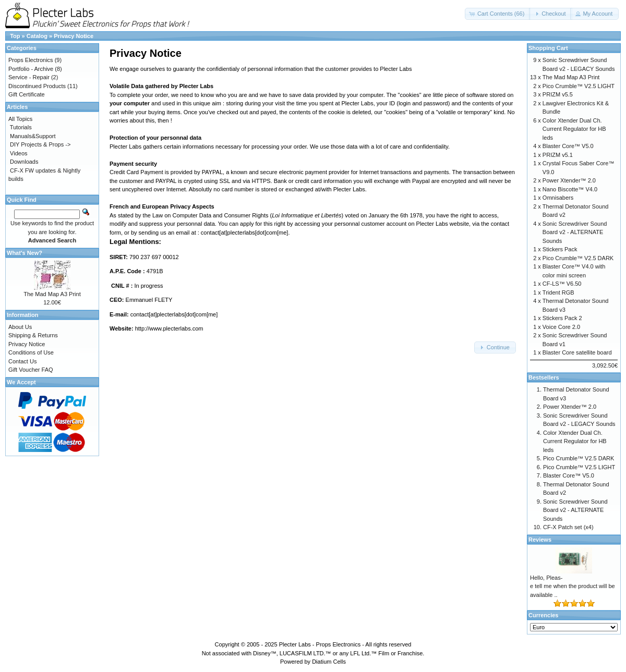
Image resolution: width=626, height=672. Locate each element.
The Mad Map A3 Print (52, 294)
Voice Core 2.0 (561, 327)
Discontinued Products (37, 86)
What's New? (25, 253)
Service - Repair (29, 77)
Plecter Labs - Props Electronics (320, 644)
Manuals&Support (33, 136)
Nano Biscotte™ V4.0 (570, 189)
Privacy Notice (74, 36)
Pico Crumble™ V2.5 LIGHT (579, 86)
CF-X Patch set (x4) (568, 527)
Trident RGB (558, 292)
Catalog (37, 36)
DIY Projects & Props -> (40, 144)
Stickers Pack (560, 249)
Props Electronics (31, 60)
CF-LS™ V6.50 (562, 284)
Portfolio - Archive (31, 69)
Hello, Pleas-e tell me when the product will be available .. (573, 586)
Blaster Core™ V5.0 (568, 146)
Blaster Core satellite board (577, 352)
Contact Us (22, 361)
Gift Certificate (27, 94)
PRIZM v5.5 (558, 94)
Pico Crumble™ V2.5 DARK (578, 258)
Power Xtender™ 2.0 (569, 180)
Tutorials (21, 127)
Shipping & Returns (33, 335)
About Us (20, 327)
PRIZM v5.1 (558, 155)
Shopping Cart (548, 48)
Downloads (24, 162)
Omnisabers (558, 198)
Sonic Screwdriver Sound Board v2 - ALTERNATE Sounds (575, 232)
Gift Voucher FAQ (31, 370)
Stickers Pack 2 (562, 318)
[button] (498, 14)
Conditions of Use (31, 352)
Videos (19, 153)
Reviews (540, 540)
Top (15, 36)
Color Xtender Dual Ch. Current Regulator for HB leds (574, 129)
